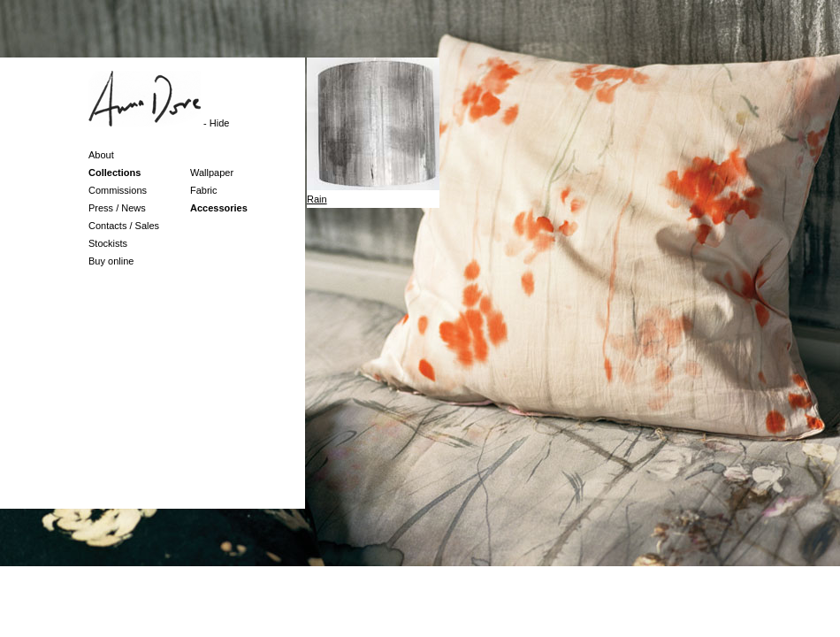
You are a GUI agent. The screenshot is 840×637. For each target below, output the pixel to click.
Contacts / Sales (124, 226)
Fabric (204, 190)
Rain (317, 199)
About (101, 155)
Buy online (111, 261)
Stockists (108, 243)
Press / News (117, 208)
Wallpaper (212, 173)
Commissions (118, 190)
